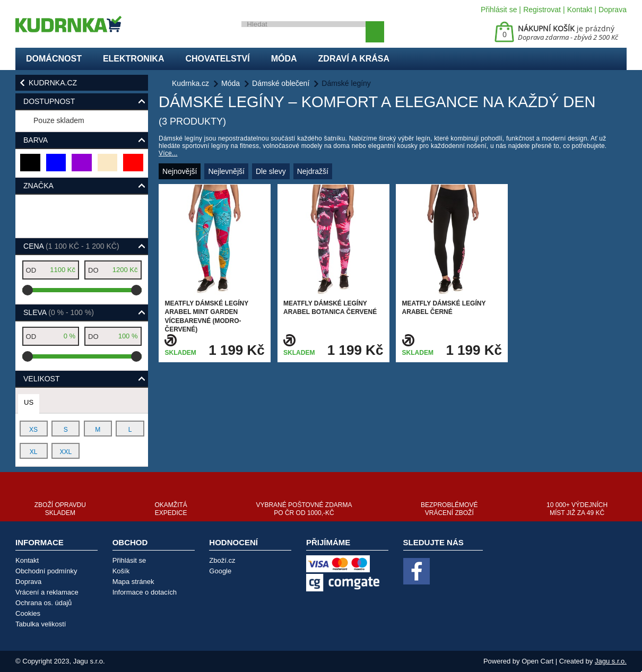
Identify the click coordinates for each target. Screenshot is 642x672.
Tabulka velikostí (41, 624)
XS (33, 430)
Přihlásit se (499, 10)
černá (31, 167)
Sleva (59, 312)
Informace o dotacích (145, 592)
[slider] (28, 290)
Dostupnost (49, 101)
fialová (82, 167)
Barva (36, 140)
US (29, 402)
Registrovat (542, 10)
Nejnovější (180, 171)
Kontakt (580, 10)
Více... (168, 153)
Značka (38, 186)
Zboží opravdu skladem (60, 509)
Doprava (613, 10)
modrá (57, 167)
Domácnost (54, 59)
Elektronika (134, 59)
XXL (66, 452)
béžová (108, 167)
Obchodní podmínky (46, 571)
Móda (284, 59)
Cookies (28, 613)
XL (34, 452)
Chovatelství (217, 59)
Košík (121, 571)
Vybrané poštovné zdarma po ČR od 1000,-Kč (304, 509)
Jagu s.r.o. (611, 661)
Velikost (41, 379)
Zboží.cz (222, 560)
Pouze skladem (59, 120)
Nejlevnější (226, 171)
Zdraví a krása (354, 59)
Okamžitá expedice (171, 509)
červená (133, 167)
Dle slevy (271, 171)
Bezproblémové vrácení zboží (449, 509)
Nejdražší (313, 171)
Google (220, 571)
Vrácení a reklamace (47, 592)
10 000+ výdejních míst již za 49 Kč (577, 509)
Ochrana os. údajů (44, 603)
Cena (71, 246)
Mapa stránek (133, 582)
